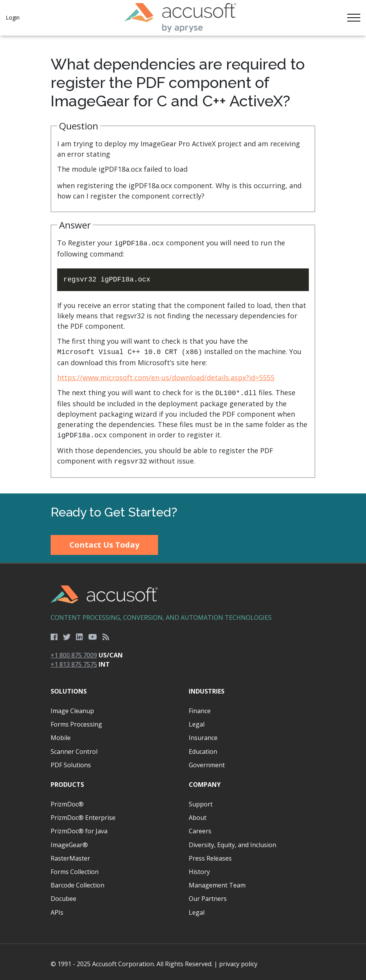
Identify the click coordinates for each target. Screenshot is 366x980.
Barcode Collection (77, 881)
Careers (200, 827)
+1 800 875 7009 (74, 651)
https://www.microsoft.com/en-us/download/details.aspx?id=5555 (166, 376)
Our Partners (208, 895)
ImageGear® (69, 841)
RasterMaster (70, 854)
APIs (57, 909)
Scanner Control (74, 748)
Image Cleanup (72, 707)
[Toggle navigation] (354, 18)
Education (203, 748)
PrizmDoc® (67, 800)
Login (13, 17)
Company (205, 781)
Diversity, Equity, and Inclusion (232, 841)
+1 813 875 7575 (74, 661)
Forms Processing (76, 720)
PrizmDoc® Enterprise (83, 814)
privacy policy (238, 960)
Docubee (63, 895)
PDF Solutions (71, 761)
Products (67, 781)
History (199, 868)
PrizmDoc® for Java (79, 827)
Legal (197, 720)
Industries (207, 687)
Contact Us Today (104, 541)
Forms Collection (75, 868)
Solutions (69, 687)
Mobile (61, 734)
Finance (200, 707)
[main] (183, 263)
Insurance (203, 734)
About (198, 814)
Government (207, 761)
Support (201, 800)
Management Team (217, 881)
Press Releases (210, 854)
